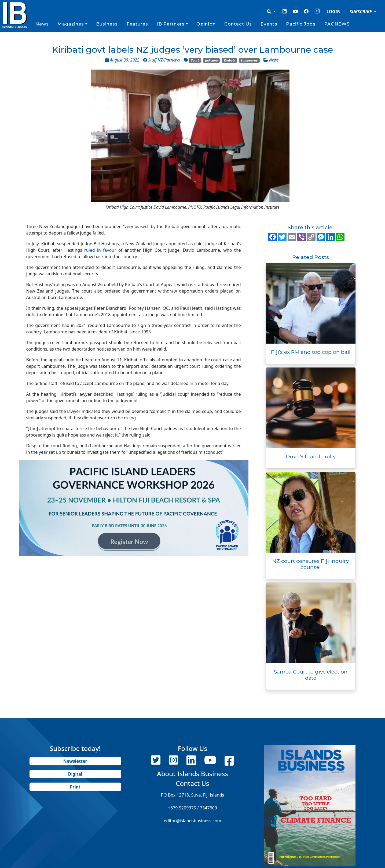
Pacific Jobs (301, 24)
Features (137, 24)
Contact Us (238, 24)
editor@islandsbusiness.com (192, 821)
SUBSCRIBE (361, 12)
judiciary (211, 60)
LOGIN (333, 12)
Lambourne (249, 60)
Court (195, 60)
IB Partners (171, 24)
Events (269, 24)
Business (107, 24)
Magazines (71, 24)
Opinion (206, 24)
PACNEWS (337, 24)
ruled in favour (100, 250)
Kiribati (230, 60)
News (42, 24)
